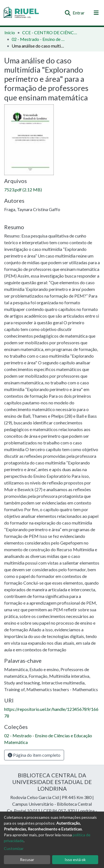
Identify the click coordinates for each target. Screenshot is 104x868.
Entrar (79, 13)
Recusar (27, 860)
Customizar (14, 848)
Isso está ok (75, 860)
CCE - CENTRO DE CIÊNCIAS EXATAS (50, 32)
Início (10, 32)
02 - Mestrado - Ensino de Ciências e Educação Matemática (39, 39)
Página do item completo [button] (34, 755)
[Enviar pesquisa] (68, 13)
